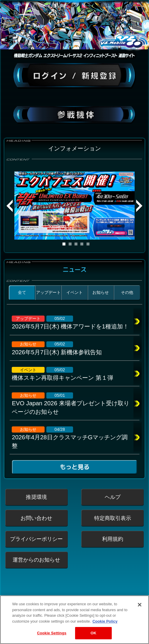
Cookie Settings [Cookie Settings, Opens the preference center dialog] (52, 635)
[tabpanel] (75, 205)
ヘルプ (113, 497)
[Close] (140, 607)
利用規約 (113, 539)
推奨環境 (36, 497)
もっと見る (74, 467)
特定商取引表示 (113, 518)
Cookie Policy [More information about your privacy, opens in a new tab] (105, 623)
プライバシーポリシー (36, 539)
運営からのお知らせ (36, 560)
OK (94, 635)
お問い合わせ (36, 518)
